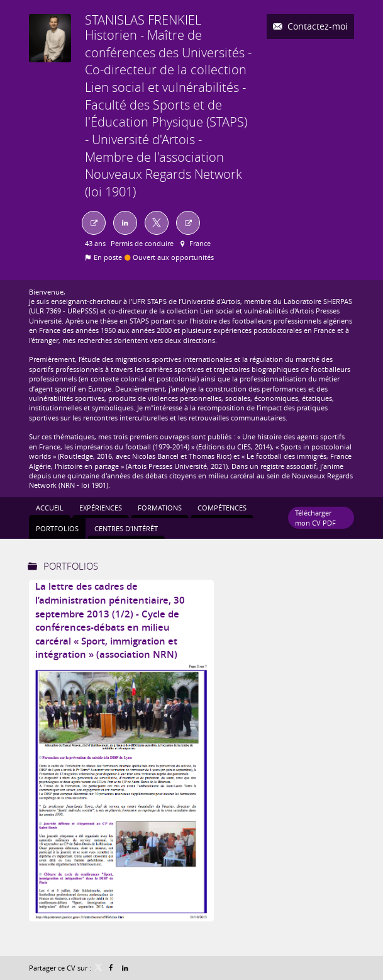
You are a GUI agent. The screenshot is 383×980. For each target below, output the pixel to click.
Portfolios (71, 566)
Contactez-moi (316, 26)
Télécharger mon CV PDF (315, 517)
